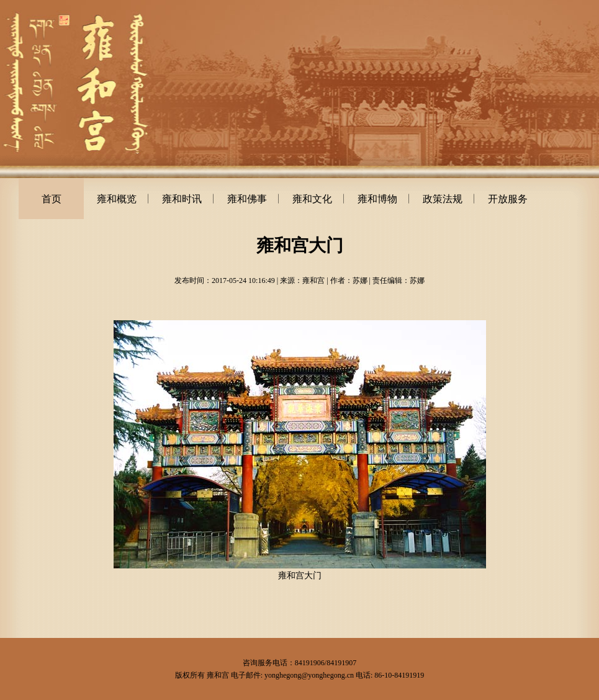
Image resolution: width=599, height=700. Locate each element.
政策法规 (443, 199)
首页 (52, 199)
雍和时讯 (182, 199)
